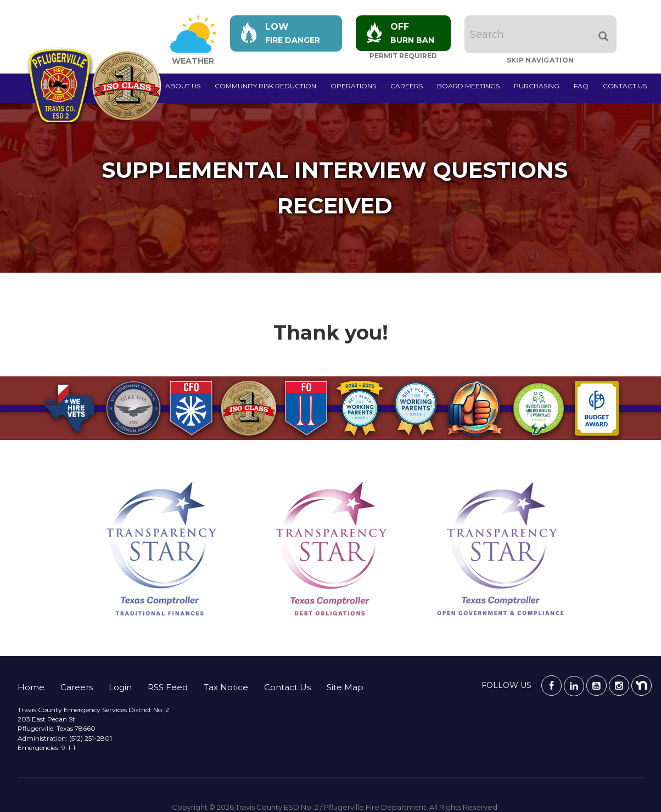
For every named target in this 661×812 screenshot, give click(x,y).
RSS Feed (168, 687)
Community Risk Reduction (265, 86)
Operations (353, 86)
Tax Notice (226, 687)
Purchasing (537, 86)
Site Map (345, 687)
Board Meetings (468, 86)
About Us (183, 86)
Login (120, 687)
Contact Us (625, 86)
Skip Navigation (540, 60)
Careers (407, 86)
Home (31, 687)
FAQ (581, 86)
